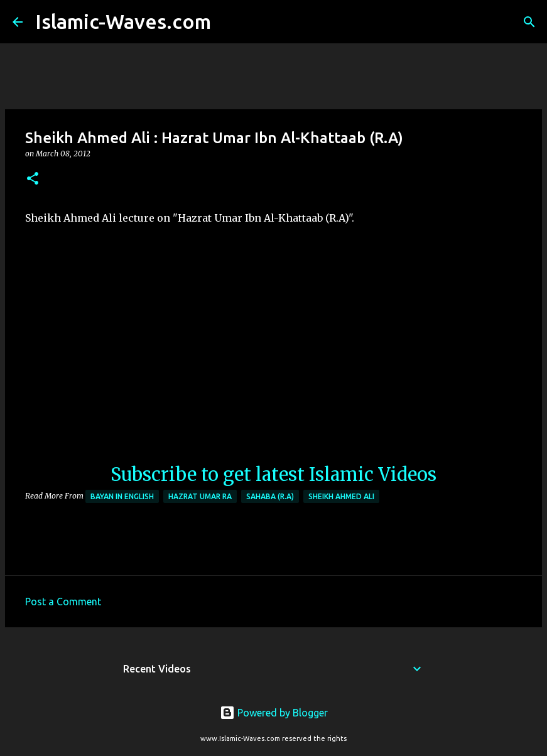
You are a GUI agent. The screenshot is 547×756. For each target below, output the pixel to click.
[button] (33, 179)
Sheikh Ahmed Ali (341, 496)
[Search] (229, 22)
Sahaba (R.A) (270, 496)
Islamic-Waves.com (123, 21)
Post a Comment (63, 602)
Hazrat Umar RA (200, 496)
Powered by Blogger (274, 713)
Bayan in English (122, 496)
